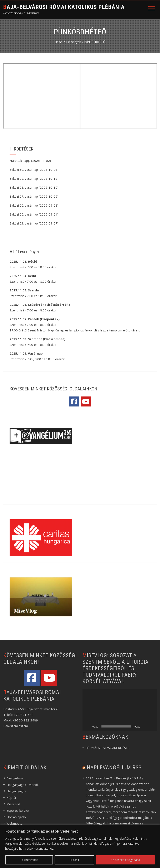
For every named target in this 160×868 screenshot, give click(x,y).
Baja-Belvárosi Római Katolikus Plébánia (64, 7)
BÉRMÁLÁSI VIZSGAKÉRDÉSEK (108, 748)
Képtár (11, 798)
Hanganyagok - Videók (22, 785)
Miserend (13, 804)
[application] (120, 710)
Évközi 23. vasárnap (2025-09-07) (34, 223)
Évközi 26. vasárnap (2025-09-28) (34, 205)
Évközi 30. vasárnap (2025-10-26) (34, 169)
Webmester (15, 823)
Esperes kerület (18, 810)
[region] (80, 846)
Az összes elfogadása (125, 860)
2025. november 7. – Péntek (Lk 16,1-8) (114, 778)
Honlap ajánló (16, 817)
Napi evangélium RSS (114, 768)
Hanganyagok (16, 791)
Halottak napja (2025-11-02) (30, 161)
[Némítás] (145, 726)
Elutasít (74, 860)
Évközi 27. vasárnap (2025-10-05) (34, 196)
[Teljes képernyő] (151, 726)
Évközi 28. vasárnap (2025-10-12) (34, 187)
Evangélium (15, 778)
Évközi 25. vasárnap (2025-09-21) (34, 214)
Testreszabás (29, 860)
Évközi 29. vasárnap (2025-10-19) (34, 178)
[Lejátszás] (88, 726)
